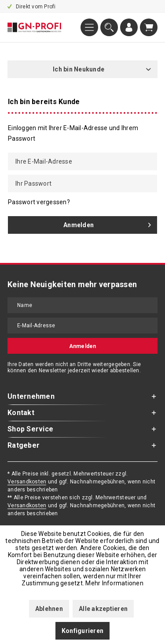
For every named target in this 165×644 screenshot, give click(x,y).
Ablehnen (49, 609)
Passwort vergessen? (39, 202)
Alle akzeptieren (103, 609)
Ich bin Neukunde (79, 69)
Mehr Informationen (114, 583)
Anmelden (107, 223)
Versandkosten (27, 482)
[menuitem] (89, 27)
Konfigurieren (82, 631)
